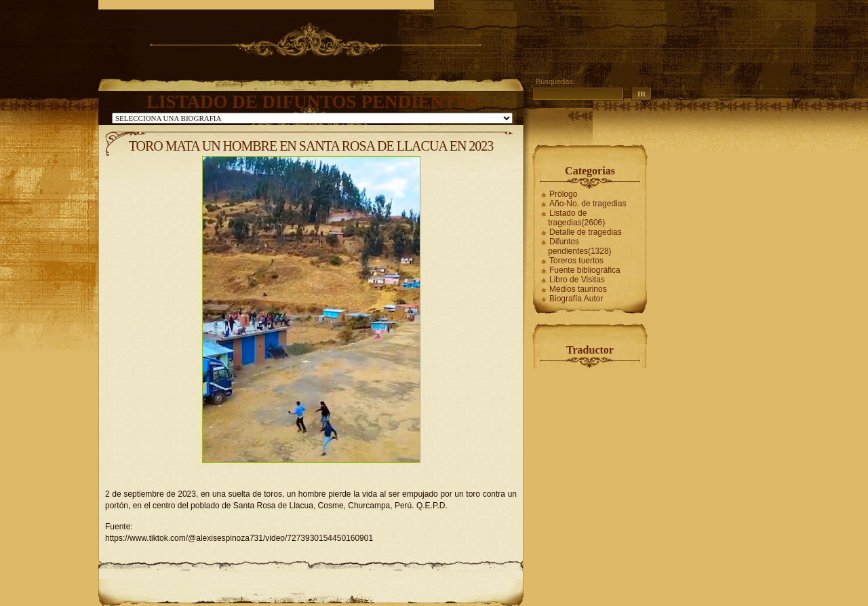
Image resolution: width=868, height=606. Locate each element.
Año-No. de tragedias (588, 204)
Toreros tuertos (576, 261)
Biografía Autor (576, 299)
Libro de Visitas (577, 280)
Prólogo (563, 194)
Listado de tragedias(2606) (576, 218)
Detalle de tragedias (586, 232)
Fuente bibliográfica (585, 270)
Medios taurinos (578, 289)
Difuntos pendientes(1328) (579, 246)
